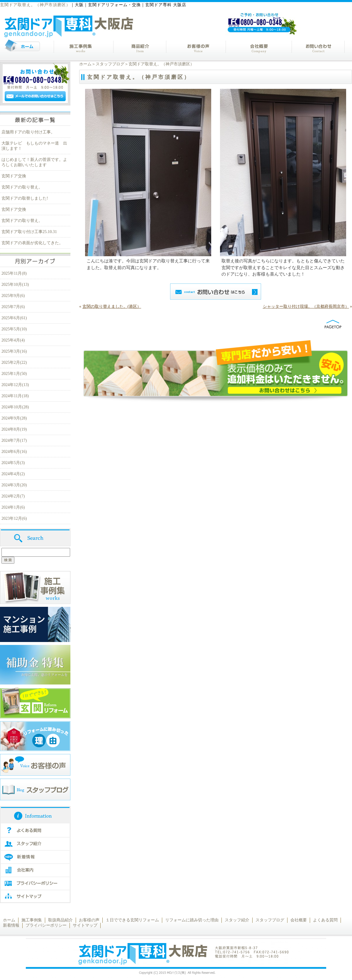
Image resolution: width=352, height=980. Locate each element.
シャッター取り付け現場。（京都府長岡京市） (306, 306)
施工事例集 (32, 920)
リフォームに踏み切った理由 (192, 920)
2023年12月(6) (14, 518)
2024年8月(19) (14, 429)
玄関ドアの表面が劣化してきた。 (32, 243)
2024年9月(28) (14, 418)
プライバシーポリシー (46, 925)
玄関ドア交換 (14, 176)
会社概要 (299, 920)
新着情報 (11, 925)
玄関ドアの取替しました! (27, 198)
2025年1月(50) (14, 374)
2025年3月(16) (14, 351)
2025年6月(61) (14, 318)
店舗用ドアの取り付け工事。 (28, 132)
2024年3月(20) (14, 485)
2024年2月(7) (13, 496)
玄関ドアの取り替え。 (22, 187)
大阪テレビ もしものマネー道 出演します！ (34, 146)
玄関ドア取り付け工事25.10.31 (29, 232)
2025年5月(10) (14, 329)
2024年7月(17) (14, 440)
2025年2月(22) (14, 362)
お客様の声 (89, 920)
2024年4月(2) (13, 474)
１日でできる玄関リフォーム (132, 920)
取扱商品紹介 (60, 920)
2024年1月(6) (13, 507)
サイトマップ (85, 925)
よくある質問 (325, 920)
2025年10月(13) (15, 285)
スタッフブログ (110, 64)
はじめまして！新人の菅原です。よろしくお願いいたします (34, 162)
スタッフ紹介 (237, 920)
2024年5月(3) (13, 463)
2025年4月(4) (13, 340)
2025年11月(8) (14, 273)
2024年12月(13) (15, 385)
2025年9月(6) (13, 296)
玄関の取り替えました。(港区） (112, 306)
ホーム (85, 64)
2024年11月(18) (15, 396)
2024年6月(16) (14, 452)
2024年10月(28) (15, 407)
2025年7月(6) (13, 307)
